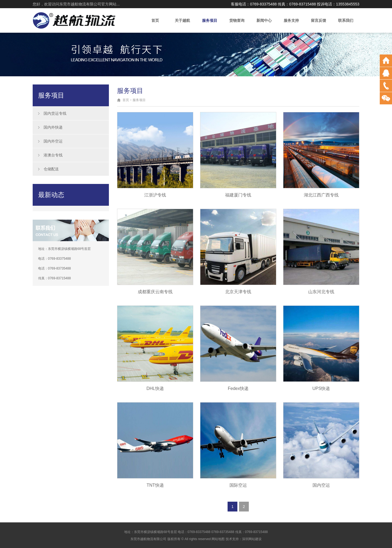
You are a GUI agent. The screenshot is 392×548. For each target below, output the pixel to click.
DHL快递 (155, 388)
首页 (155, 20)
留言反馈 (318, 20)
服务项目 (210, 20)
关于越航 (182, 20)
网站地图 (218, 539)
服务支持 (291, 20)
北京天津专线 (238, 292)
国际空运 (238, 485)
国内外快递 (53, 127)
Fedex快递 (238, 388)
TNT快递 (155, 485)
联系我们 (346, 20)
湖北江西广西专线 (321, 195)
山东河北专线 (321, 292)
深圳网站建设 (252, 539)
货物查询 (237, 20)
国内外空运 (53, 141)
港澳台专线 (53, 155)
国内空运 (321, 485)
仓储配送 (51, 169)
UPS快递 (321, 388)
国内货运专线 (55, 113)
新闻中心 (264, 20)
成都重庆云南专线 (155, 292)
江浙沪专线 (155, 195)
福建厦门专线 (238, 195)
